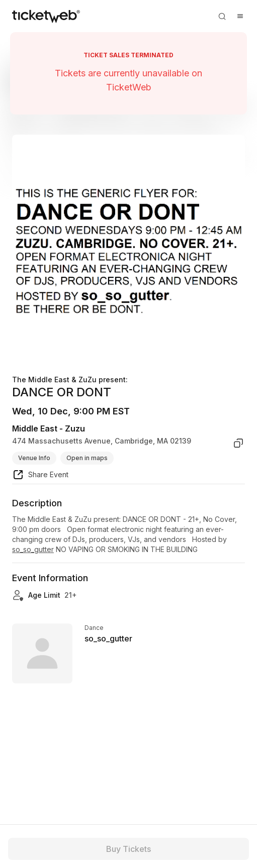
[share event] (40, 476)
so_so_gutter (33, 549)
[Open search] (222, 16)
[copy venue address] (238, 443)
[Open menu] (240, 16)
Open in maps (87, 458)
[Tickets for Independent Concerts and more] (46, 16)
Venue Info (34, 458)
